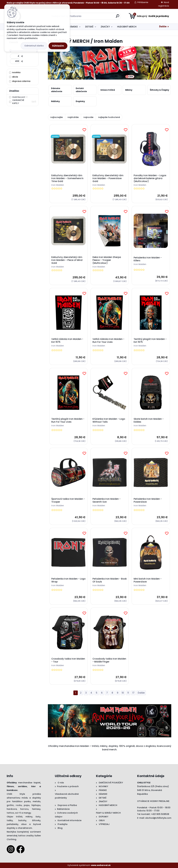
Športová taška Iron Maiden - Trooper (68, 500)
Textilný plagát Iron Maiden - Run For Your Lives (68, 420)
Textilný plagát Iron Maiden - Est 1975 (150, 341)
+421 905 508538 (160, 814)
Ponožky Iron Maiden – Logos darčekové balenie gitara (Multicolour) (150, 178)
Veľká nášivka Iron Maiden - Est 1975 (67, 341)
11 (128, 693)
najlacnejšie (57, 117)
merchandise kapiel (29, 783)
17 (133, 693)
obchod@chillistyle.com (158, 818)
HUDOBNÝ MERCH (127, 27)
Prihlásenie (143, 2)
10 (123, 693)
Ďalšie (163, 26)
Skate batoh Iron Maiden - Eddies (149, 420)
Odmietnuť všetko (34, 46)
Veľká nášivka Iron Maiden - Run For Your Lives (108, 341)
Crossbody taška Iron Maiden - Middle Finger (109, 660)
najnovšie (88, 117)
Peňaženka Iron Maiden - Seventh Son (107, 500)
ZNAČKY (105, 27)
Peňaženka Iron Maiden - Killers (148, 259)
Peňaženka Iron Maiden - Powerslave (148, 500)
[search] (118, 17)
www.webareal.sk (101, 865)
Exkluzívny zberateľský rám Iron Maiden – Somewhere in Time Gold (67, 178)
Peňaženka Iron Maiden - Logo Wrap (68, 580)
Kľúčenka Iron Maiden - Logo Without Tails (109, 420)
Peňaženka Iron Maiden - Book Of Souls (110, 580)
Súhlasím (58, 46)
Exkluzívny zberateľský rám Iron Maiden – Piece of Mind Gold (67, 260)
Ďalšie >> (141, 693)
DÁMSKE (73, 27)
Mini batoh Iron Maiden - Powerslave (148, 580)
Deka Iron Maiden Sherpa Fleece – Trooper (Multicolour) (107, 260)
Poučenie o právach (68, 786)
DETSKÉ (89, 27)
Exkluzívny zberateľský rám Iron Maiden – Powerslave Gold (108, 178)
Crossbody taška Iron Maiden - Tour (68, 660)
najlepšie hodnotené (109, 117)
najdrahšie (73, 117)
